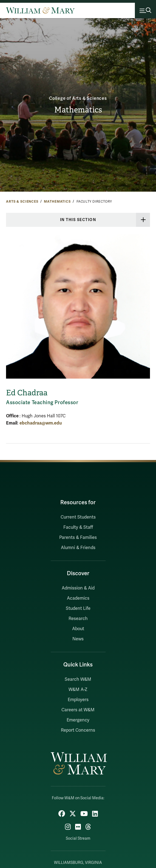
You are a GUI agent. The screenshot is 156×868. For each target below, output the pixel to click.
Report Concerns (78, 730)
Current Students (78, 517)
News (78, 639)
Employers (78, 700)
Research (78, 619)
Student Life (78, 608)
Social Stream (78, 838)
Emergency (78, 720)
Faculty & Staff (78, 527)
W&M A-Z (78, 690)
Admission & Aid (78, 588)
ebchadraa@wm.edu (41, 423)
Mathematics (78, 110)
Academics (78, 598)
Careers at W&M (78, 710)
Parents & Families (78, 538)
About (78, 629)
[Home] (40, 10)
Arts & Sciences (22, 202)
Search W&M (78, 679)
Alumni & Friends (78, 548)
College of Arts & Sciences (78, 98)
